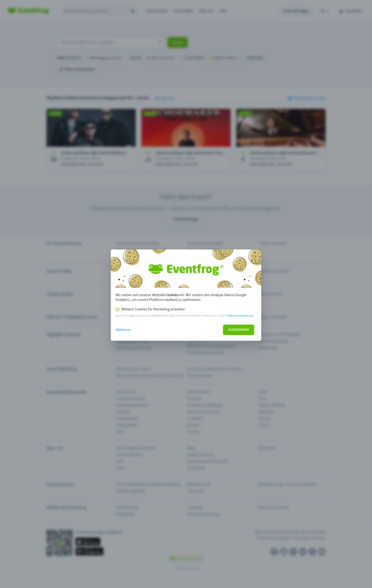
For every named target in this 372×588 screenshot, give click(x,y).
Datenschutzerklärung (240, 316)
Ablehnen (123, 330)
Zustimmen (239, 329)
